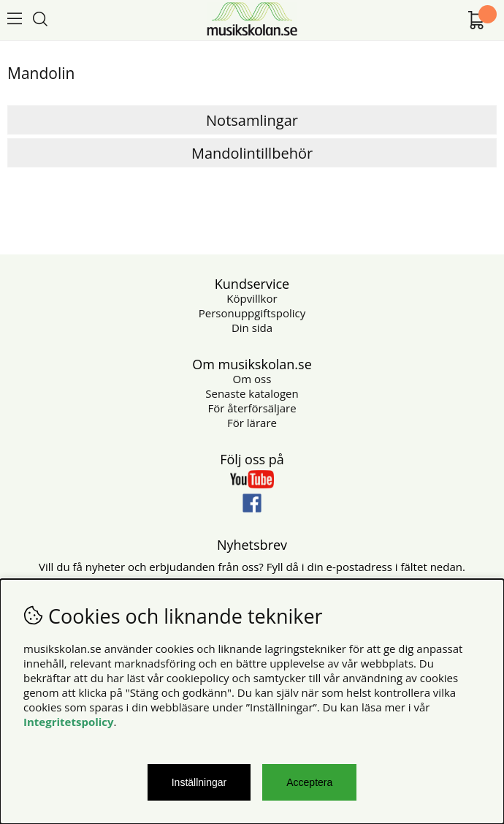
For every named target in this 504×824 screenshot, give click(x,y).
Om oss (252, 379)
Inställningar (199, 782)
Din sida (252, 328)
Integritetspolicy (69, 722)
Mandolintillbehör (252, 153)
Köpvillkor (252, 298)
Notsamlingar (252, 120)
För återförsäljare (252, 408)
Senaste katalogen (252, 393)
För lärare (252, 423)
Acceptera (309, 782)
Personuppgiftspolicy (252, 313)
